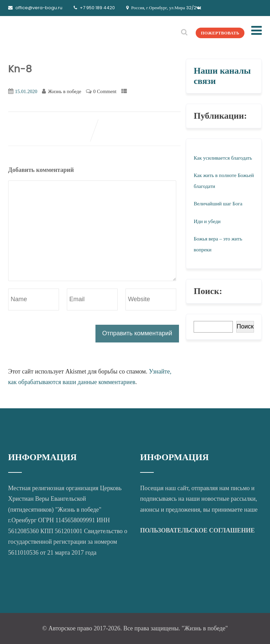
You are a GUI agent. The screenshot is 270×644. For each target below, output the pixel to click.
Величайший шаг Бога (218, 204)
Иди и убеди (207, 221)
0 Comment (105, 91)
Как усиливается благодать (223, 158)
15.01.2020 (26, 91)
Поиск (245, 326)
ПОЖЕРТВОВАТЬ (215, 33)
